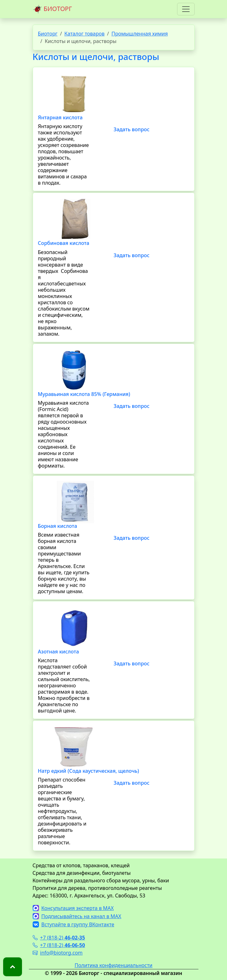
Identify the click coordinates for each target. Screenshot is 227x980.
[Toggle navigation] (186, 9)
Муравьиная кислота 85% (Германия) (84, 394)
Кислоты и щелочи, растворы (96, 57)
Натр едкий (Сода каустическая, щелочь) (89, 771)
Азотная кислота (59, 652)
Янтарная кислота (60, 117)
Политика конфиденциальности (113, 965)
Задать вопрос (132, 129)
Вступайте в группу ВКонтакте (73, 924)
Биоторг (48, 34)
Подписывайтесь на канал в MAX (77, 916)
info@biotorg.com (58, 953)
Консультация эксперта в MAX (73, 908)
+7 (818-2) (59, 938)
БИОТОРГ (52, 9)
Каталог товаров (84, 34)
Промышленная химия (140, 34)
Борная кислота (58, 526)
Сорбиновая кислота (64, 243)
